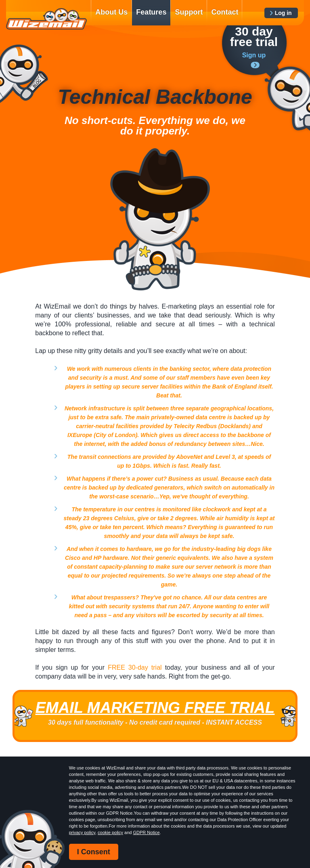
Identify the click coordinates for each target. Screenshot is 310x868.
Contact (225, 12)
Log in (283, 13)
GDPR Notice (147, 832)
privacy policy (82, 832)
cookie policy (110, 832)
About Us (111, 12)
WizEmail (46, 19)
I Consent (94, 852)
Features (151, 12)
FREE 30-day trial (135, 667)
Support (189, 12)
